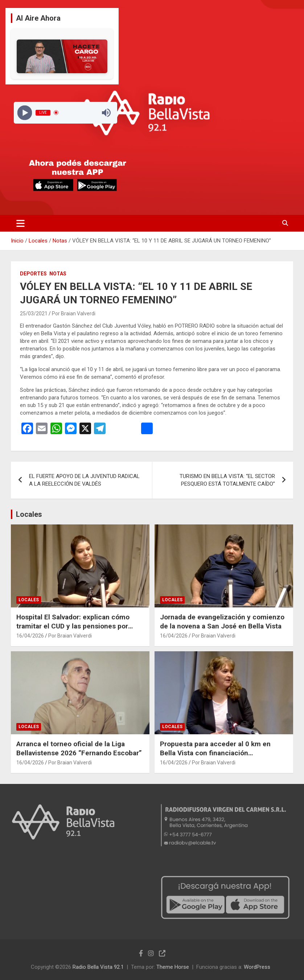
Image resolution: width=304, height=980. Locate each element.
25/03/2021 (34, 313)
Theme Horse (173, 967)
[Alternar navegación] (20, 223)
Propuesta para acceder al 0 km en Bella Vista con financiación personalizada (215, 753)
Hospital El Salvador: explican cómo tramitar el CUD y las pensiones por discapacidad (73, 626)
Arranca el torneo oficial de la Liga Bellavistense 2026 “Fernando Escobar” (79, 748)
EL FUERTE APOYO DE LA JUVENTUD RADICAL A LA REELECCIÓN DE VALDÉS (84, 480)
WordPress (257, 967)
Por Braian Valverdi (74, 313)
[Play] (24, 113)
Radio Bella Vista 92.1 (98, 967)
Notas (58, 274)
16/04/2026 (30, 636)
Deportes (33, 274)
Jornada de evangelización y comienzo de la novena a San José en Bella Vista (222, 622)
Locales (29, 514)
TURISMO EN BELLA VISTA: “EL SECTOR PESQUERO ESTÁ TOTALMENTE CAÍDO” (227, 480)
